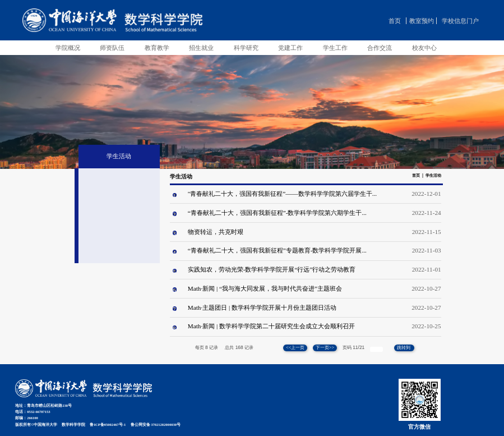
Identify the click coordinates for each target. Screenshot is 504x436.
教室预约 (422, 21)
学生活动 (433, 176)
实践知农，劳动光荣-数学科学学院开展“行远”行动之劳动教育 (272, 269)
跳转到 (404, 348)
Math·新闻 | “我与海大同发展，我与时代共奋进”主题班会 (265, 288)
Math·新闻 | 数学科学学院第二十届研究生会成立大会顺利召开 (271, 326)
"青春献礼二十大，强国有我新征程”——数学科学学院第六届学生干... (282, 194)
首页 (395, 21)
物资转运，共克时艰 (216, 232)
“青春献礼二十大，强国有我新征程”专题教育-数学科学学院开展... (277, 250)
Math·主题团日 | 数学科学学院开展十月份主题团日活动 (262, 308)
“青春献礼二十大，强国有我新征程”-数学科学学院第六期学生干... (277, 213)
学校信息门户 (460, 21)
